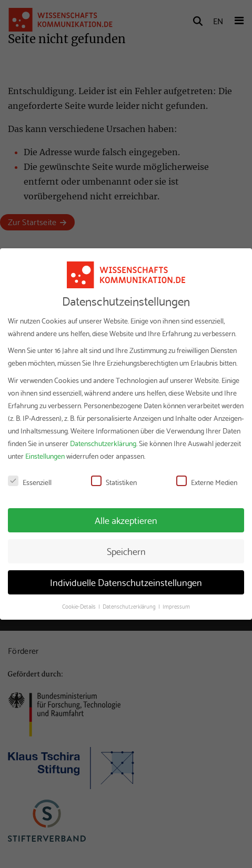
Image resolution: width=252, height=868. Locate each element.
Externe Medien (207, 482)
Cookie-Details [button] (80, 606)
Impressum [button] (176, 606)
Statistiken (114, 482)
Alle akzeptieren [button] (126, 520)
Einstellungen (45, 456)
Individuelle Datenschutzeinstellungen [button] (126, 582)
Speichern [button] (126, 551)
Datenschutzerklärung (103, 443)
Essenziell (30, 482)
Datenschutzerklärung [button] (130, 606)
